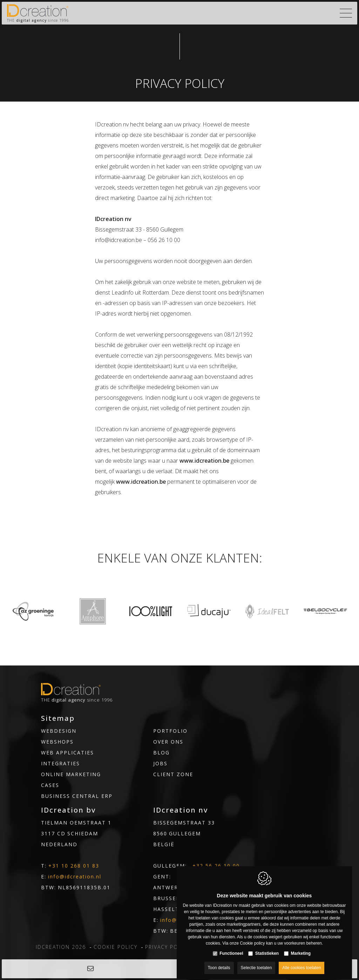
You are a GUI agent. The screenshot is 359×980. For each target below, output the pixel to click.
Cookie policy (252, 937)
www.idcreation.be (204, 461)
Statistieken (267, 947)
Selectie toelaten (256, 961)
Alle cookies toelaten (302, 961)
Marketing (301, 947)
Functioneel (231, 947)
